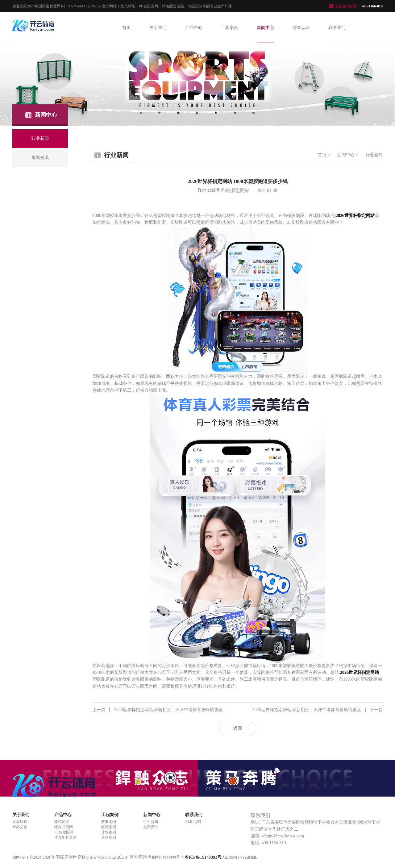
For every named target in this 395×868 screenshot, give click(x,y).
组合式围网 (64, 827)
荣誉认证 (301, 28)
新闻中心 (265, 28)
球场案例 (109, 832)
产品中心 (194, 28)
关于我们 (158, 28)
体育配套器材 (65, 837)
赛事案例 (109, 822)
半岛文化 (20, 827)
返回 (238, 728)
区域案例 (109, 827)
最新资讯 (151, 827)
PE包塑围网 (64, 832)
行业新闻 (374, 155)
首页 (127, 28)
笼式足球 (62, 822)
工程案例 (230, 28)
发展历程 (20, 822)
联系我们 (337, 28)
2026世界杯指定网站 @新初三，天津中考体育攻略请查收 (158, 710)
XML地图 (193, 822)
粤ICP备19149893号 (164, 857)
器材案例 (109, 837)
